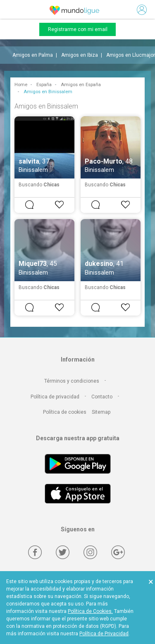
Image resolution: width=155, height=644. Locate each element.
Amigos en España (81, 85)
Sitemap (101, 412)
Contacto (102, 397)
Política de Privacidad (104, 634)
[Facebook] (35, 552)
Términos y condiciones (72, 381)
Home (21, 85)
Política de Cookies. (90, 611)
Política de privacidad (55, 397)
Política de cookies (65, 412)
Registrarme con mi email (78, 29)
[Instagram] (90, 552)
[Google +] (118, 552)
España (44, 85)
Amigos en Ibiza (80, 55)
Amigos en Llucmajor (131, 55)
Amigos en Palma (33, 55)
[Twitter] (63, 552)
